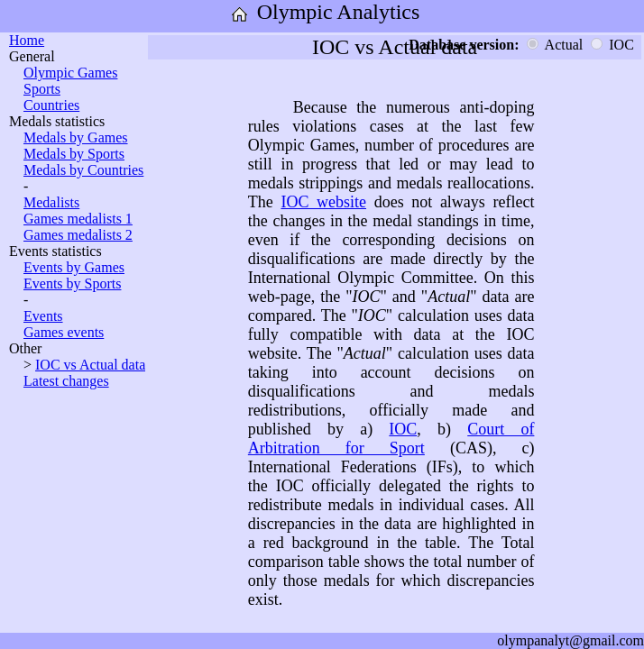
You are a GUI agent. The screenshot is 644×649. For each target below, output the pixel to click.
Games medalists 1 (78, 219)
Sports (42, 89)
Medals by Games (76, 137)
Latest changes (66, 381)
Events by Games (74, 267)
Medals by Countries (83, 170)
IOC (403, 429)
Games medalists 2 (78, 235)
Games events (64, 332)
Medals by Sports (74, 154)
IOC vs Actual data (90, 365)
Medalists (51, 202)
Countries (51, 105)
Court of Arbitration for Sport (391, 439)
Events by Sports (72, 283)
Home (27, 40)
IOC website (323, 202)
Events (43, 316)
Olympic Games (70, 73)
